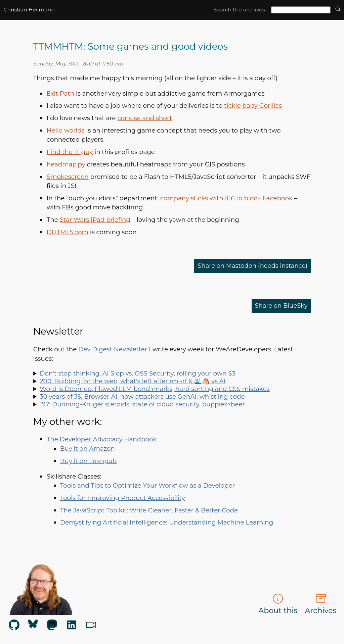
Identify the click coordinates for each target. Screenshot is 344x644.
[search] (338, 10)
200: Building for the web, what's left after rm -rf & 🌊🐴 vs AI (133, 381)
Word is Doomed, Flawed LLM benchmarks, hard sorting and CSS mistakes (155, 389)
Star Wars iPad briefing (95, 220)
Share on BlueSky (281, 306)
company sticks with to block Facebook (226, 198)
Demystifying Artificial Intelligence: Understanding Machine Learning (167, 522)
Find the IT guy (70, 152)
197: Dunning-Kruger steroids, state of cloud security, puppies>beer (142, 404)
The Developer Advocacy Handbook (102, 439)
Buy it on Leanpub (89, 461)
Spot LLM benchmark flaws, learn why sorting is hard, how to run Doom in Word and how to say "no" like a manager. (172, 389)
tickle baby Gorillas (253, 106)
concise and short (145, 118)
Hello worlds (66, 130)
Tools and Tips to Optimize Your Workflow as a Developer (147, 485)
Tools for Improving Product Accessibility (123, 498)
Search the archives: (240, 10)
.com (68, 232)
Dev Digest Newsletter (113, 349)
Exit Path (60, 93)
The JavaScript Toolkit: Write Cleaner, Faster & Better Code (149, 510)
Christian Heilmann (29, 10)
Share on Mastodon (251, 266)
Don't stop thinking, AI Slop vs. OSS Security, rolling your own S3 (137, 373)
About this (278, 604)
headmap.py (66, 164)
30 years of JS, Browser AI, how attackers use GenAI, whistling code (142, 397)
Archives (321, 604)
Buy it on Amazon (88, 449)
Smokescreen (68, 177)
